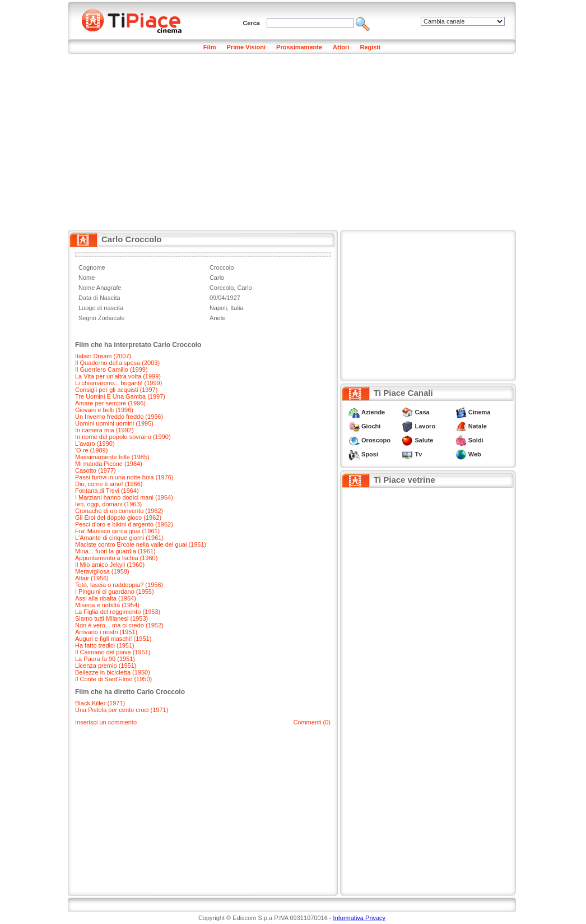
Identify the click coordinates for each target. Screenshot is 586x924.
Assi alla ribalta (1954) (106, 598)
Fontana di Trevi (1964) (107, 491)
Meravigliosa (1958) (102, 571)
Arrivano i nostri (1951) (106, 632)
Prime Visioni (247, 47)
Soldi (476, 440)
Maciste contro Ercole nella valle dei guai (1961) (141, 544)
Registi (370, 47)
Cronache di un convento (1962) (119, 511)
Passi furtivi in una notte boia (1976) (124, 477)
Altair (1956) (92, 578)
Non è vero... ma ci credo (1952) (119, 625)
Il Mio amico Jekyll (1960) (110, 565)
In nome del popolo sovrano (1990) (123, 437)
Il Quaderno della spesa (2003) (117, 363)
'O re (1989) (91, 450)
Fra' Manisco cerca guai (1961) (117, 531)
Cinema (480, 412)
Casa (422, 412)
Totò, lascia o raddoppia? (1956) (119, 585)
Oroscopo (376, 440)
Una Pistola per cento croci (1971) (122, 710)
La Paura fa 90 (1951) (105, 659)
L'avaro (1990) (95, 443)
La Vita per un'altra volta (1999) (118, 376)
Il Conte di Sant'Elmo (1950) (113, 679)
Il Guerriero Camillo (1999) (111, 369)
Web (475, 454)
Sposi (370, 454)
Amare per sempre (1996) (110, 403)
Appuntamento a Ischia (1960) (116, 558)
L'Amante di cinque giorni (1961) (119, 538)
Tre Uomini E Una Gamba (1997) (120, 396)
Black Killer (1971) (100, 703)
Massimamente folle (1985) (112, 457)
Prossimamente (299, 47)
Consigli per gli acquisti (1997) (116, 390)
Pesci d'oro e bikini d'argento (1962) (124, 524)
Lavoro (425, 426)
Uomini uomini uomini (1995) (114, 423)
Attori (341, 47)
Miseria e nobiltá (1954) (107, 605)
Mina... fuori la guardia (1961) (115, 551)
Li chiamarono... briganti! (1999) (118, 383)
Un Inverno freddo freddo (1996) (119, 417)
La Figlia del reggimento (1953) (118, 612)
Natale (478, 426)
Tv (418, 454)
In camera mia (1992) (104, 430)
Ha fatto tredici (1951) (105, 645)
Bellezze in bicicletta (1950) (113, 672)
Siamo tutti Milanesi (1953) (111, 618)
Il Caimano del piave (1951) (113, 652)
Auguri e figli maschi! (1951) (113, 639)
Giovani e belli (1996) (104, 410)
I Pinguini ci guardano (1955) (115, 592)
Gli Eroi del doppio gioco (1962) (118, 518)
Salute (424, 440)
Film (210, 47)
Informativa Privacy (360, 918)
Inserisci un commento (106, 722)
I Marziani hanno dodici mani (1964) (124, 497)
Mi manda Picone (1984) (109, 464)
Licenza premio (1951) (106, 666)
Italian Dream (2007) (103, 356)
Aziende (373, 412)
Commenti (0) (312, 722)
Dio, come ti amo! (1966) (109, 484)
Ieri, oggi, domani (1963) (108, 504)
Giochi (371, 426)
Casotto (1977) (96, 470)
